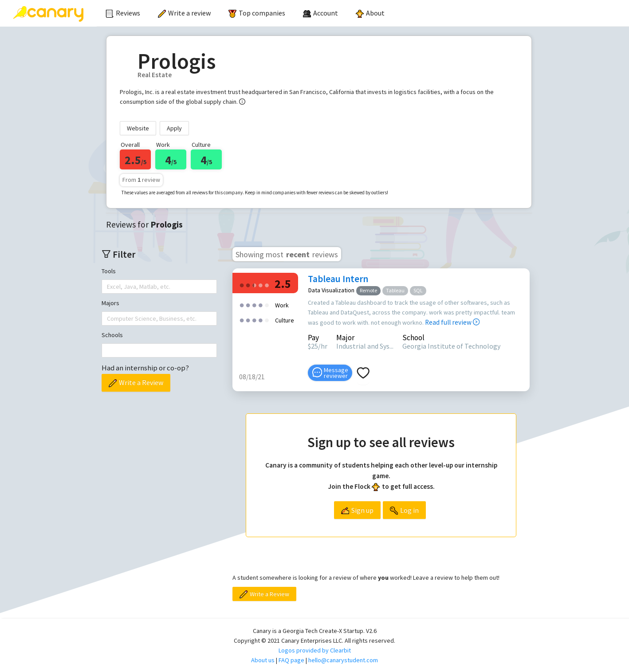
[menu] (363, 13)
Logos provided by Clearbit (315, 650)
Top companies (257, 13)
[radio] (242, 285)
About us (263, 660)
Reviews (123, 13)
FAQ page (291, 660)
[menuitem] (123, 13)
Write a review (184, 13)
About (370, 13)
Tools (109, 271)
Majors (110, 303)
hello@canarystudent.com (343, 660)
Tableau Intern (338, 279)
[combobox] (108, 287)
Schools (112, 335)
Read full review (452, 322)
